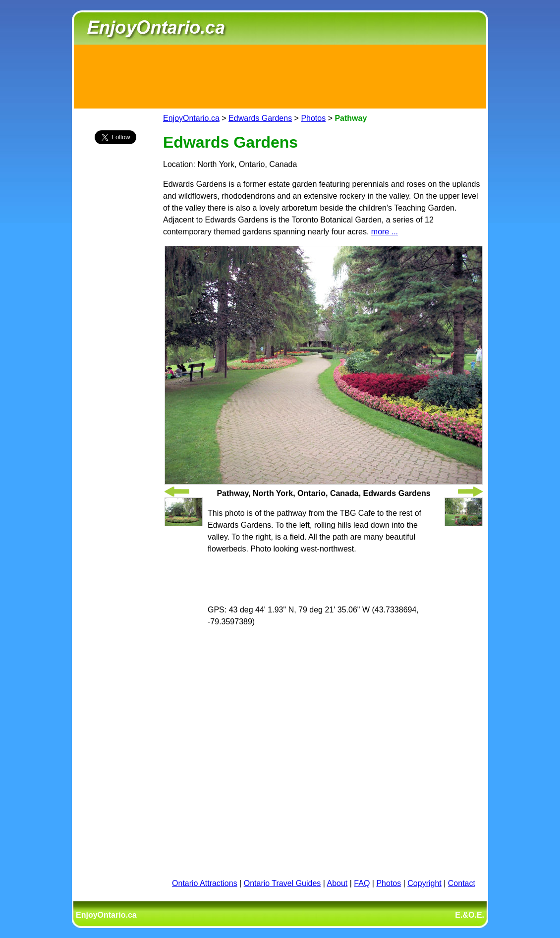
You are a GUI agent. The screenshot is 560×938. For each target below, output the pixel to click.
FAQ (362, 883)
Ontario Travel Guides (282, 883)
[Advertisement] (280, 75)
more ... (385, 232)
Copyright (424, 883)
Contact (462, 883)
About (337, 883)
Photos (313, 118)
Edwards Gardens (260, 118)
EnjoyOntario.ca (191, 118)
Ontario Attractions (205, 883)
